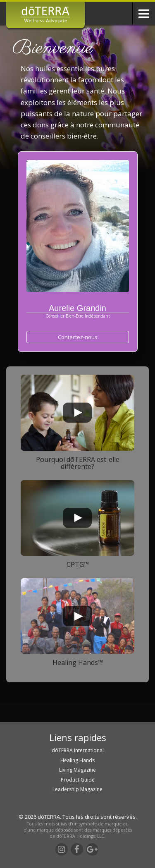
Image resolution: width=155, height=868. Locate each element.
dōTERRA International (78, 750)
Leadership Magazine (77, 789)
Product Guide (78, 780)
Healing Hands (77, 760)
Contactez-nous (78, 337)
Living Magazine (77, 770)
